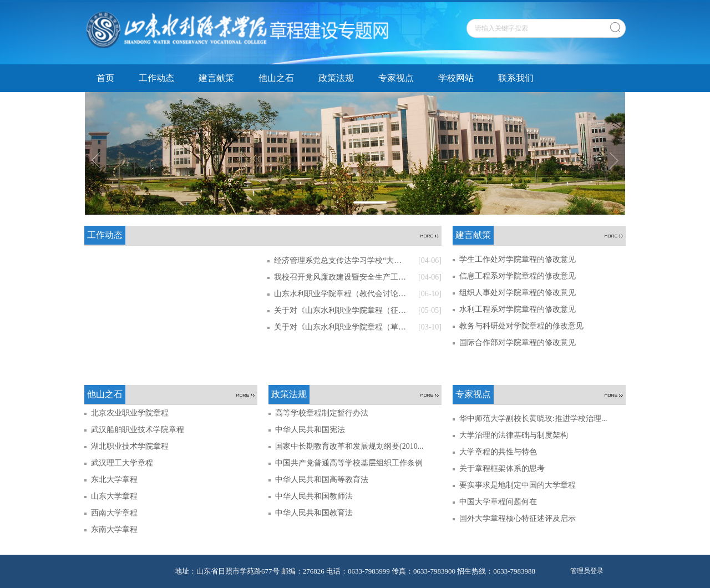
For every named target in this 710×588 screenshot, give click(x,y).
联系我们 (516, 78)
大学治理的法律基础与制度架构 (514, 435)
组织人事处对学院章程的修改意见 (518, 293)
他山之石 (276, 78)
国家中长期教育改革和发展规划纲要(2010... (349, 446)
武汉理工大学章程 (122, 463)
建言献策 (216, 78)
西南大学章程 (114, 513)
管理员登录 (587, 571)
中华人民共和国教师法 (314, 496)
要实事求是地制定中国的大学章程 (518, 485)
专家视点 (396, 78)
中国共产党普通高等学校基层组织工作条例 (349, 463)
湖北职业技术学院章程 (130, 446)
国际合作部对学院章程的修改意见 (518, 343)
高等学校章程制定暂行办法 (322, 413)
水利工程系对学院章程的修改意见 (518, 309)
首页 (105, 78)
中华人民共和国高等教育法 (322, 480)
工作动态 (156, 78)
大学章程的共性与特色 (498, 452)
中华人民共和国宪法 (310, 430)
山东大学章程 (114, 496)
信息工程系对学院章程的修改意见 (518, 276)
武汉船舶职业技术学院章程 (138, 430)
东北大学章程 (114, 480)
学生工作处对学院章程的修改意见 (518, 259)
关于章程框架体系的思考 (502, 468)
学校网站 (456, 78)
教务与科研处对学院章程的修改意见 (521, 326)
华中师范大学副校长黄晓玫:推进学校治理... (533, 419)
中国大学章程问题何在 (498, 502)
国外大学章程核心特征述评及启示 (518, 518)
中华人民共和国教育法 (314, 513)
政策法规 (336, 78)
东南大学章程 (114, 529)
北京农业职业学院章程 (130, 413)
